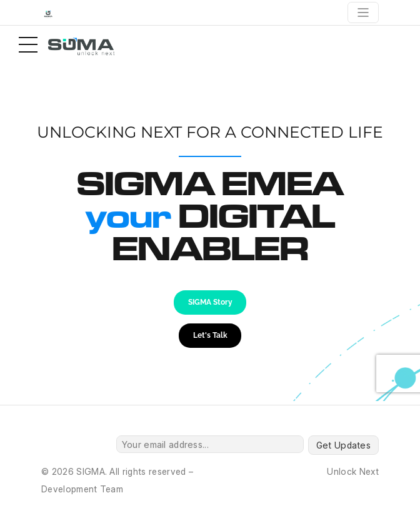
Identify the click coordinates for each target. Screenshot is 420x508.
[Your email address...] (210, 444)
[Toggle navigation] (363, 13)
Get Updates (343, 445)
